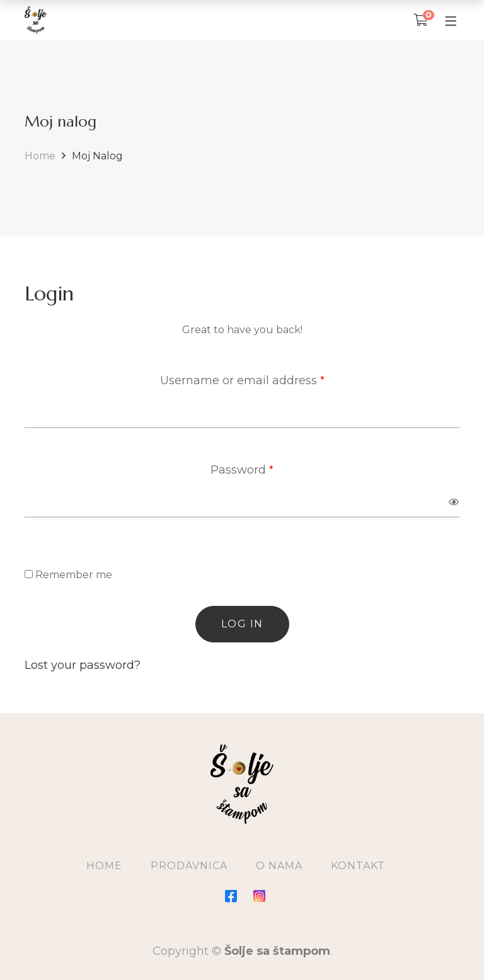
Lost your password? (83, 665)
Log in (242, 624)
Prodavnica (189, 866)
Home (40, 156)
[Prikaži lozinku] (454, 502)
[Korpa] (421, 20)
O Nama (279, 866)
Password (242, 468)
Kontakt (358, 866)
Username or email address (242, 379)
